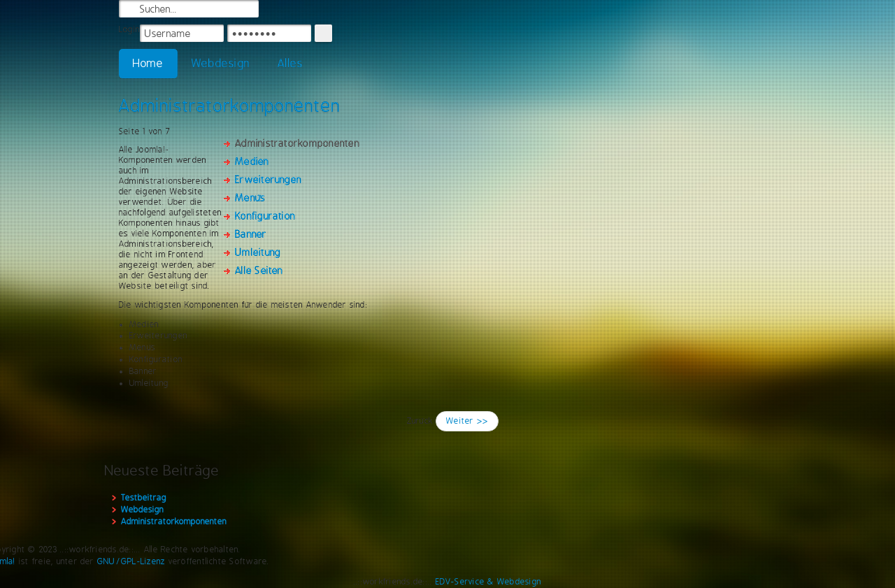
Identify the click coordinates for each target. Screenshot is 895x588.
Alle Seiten (259, 271)
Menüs (250, 198)
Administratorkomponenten (230, 106)
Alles (290, 63)
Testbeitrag (144, 498)
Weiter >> (467, 421)
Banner (251, 234)
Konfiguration (265, 216)
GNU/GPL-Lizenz (131, 561)
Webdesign (221, 63)
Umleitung (258, 252)
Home (148, 63)
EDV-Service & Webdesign (489, 582)
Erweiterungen (268, 180)
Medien (252, 162)
